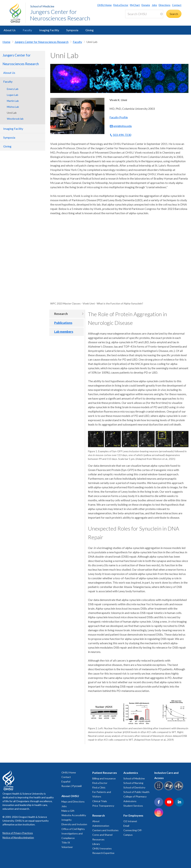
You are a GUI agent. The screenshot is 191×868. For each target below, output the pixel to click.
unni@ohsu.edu (123, 126)
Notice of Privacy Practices (18, 833)
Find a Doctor (121, 5)
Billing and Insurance (104, 778)
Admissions (130, 801)
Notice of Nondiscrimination (18, 837)
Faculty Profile (119, 117)
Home (6, 42)
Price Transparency (103, 806)
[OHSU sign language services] (169, 790)
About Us (10, 30)
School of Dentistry (134, 787)
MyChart (135, 5)
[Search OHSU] (144, 14)
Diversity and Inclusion (74, 824)
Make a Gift (68, 811)
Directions (165, 5)
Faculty (27, 30)
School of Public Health (136, 792)
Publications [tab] (63, 323)
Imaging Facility (49, 30)
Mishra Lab (13, 107)
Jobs (154, 5)
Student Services (133, 806)
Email (126, 826)
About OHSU (70, 796)
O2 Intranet (130, 821)
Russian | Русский (72, 786)
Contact (177, 5)
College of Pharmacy (135, 796)
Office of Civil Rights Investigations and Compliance (73, 833)
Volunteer (67, 847)
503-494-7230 (122, 135)
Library (96, 844)
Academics (131, 773)
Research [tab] (61, 314)
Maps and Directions (73, 802)
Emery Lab (13, 89)
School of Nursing (133, 783)
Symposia (72, 30)
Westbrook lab (15, 119)
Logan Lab (13, 95)
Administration (101, 826)
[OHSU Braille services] (159, 790)
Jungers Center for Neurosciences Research (60, 15)
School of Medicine (42, 6)
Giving (90, 30)
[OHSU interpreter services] (179, 790)
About (96, 821)
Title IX (66, 842)
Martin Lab (13, 101)
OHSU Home (104, 5)
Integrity (66, 820)
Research (99, 815)
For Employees (133, 815)
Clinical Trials (100, 801)
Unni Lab (12, 113)
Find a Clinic (99, 787)
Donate (146, 5)
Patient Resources (105, 773)
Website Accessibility (74, 815)
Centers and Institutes (105, 830)
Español (66, 781)
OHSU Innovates (102, 848)
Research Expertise (103, 853)
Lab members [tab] (64, 332)
